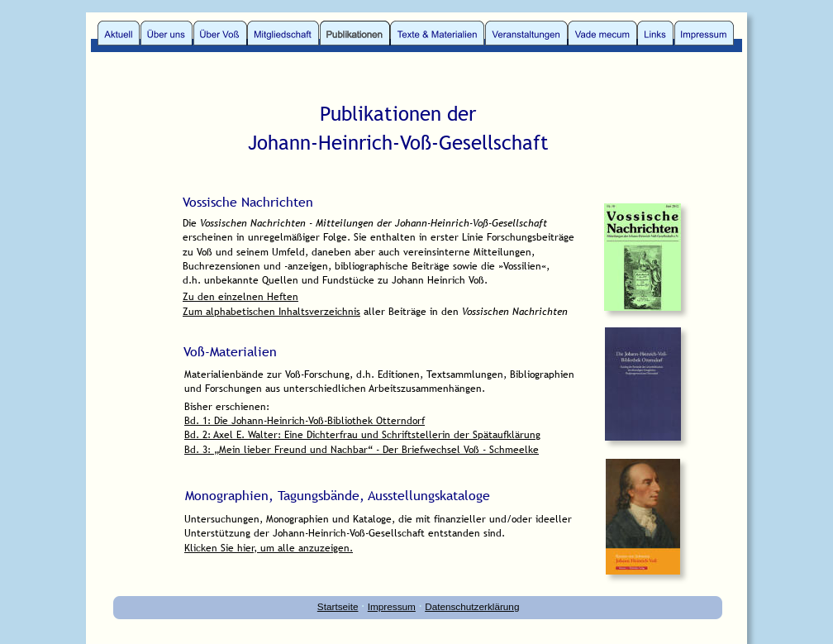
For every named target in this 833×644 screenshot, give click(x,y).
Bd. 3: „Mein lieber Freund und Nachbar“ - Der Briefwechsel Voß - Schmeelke (362, 450)
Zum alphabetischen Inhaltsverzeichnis (271, 312)
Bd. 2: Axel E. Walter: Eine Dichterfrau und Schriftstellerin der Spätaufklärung (362, 435)
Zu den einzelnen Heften (240, 297)
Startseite (338, 606)
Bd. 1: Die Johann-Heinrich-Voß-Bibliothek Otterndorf (305, 421)
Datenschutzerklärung (472, 606)
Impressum (392, 606)
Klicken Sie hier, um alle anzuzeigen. (269, 548)
